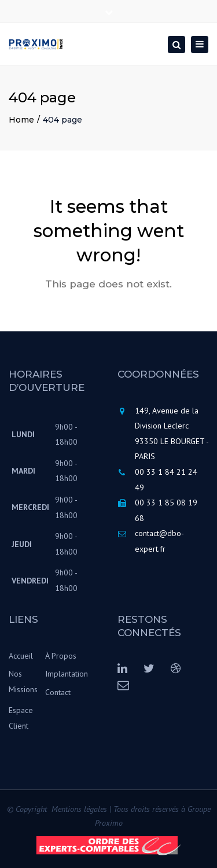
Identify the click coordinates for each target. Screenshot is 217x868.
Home (21, 120)
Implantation (63, 674)
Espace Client (21, 718)
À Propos (61, 656)
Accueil (21, 656)
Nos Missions (23, 682)
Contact (58, 692)
